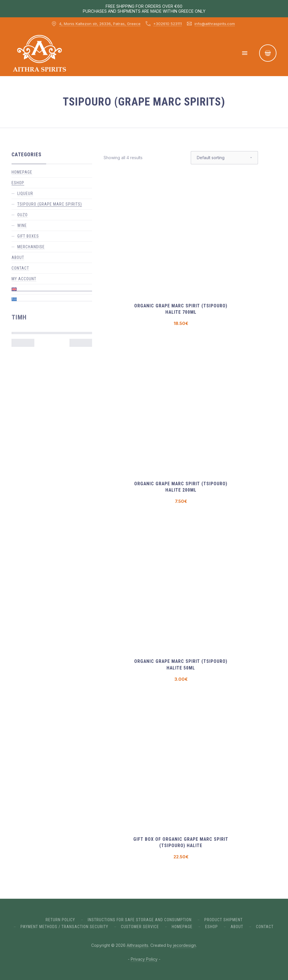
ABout (237, 927)
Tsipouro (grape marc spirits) (50, 204)
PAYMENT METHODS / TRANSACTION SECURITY (64, 927)
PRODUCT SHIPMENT (224, 920)
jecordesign (184, 945)
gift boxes (28, 236)
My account (24, 279)
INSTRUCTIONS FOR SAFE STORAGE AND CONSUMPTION (140, 920)
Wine (22, 225)
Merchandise (31, 247)
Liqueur (25, 193)
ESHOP (18, 183)
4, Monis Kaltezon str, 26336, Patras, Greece (100, 24)
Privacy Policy (144, 959)
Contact (20, 268)
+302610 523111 (168, 24)
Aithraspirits (138, 945)
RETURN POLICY (60, 920)
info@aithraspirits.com (215, 24)
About (18, 257)
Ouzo (23, 215)
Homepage (22, 172)
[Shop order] (224, 158)
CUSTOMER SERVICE (140, 927)
